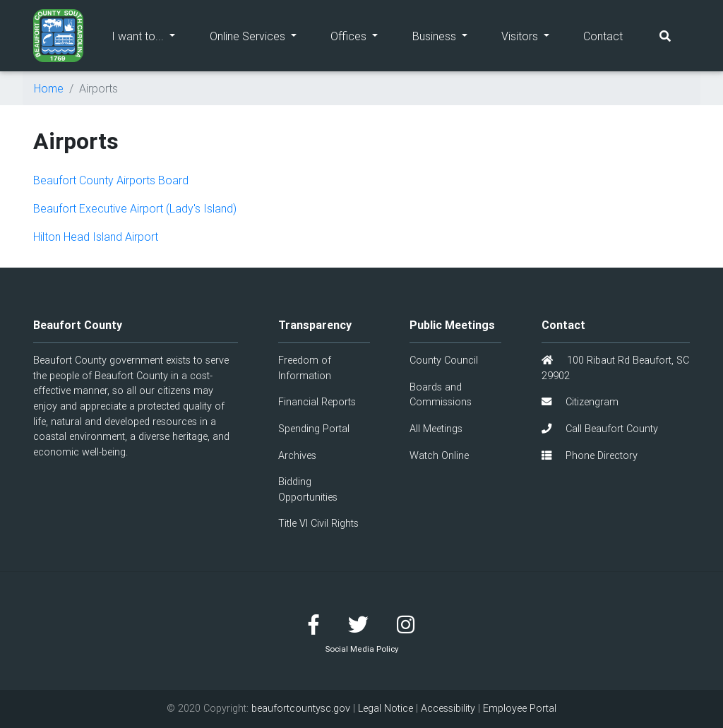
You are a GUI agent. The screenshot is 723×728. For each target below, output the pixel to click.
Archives (297, 455)
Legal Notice (386, 708)
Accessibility (448, 708)
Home (49, 88)
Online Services (262, 35)
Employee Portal (520, 708)
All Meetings (436, 429)
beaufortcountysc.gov (301, 708)
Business (448, 35)
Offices (363, 35)
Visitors (534, 35)
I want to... (152, 35)
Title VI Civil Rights (318, 523)
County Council (444, 360)
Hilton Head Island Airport (96, 237)
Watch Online (439, 455)
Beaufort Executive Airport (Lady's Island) (135, 208)
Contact (603, 36)
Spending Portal (314, 429)
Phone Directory (590, 455)
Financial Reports (317, 402)
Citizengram (580, 402)
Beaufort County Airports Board (111, 180)
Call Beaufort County (600, 429)
